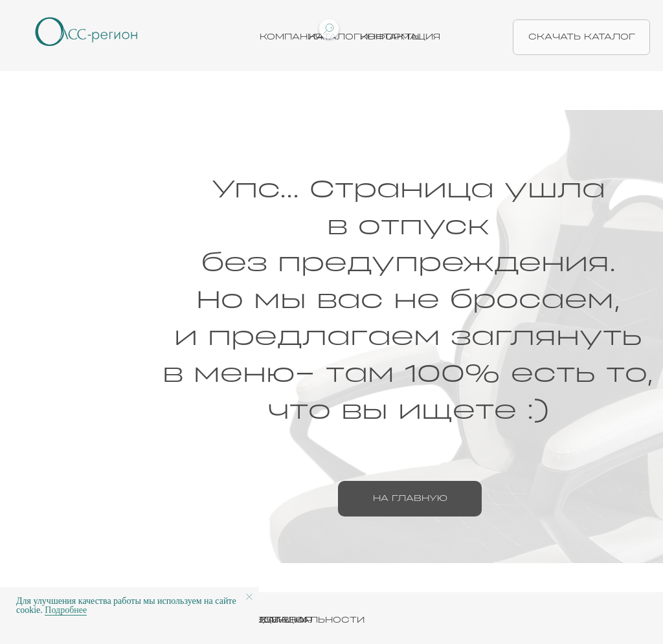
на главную (410, 498)
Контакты (390, 37)
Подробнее (66, 610)
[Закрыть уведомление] (249, 597)
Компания (291, 37)
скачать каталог (582, 37)
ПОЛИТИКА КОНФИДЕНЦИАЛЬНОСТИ (260, 620)
